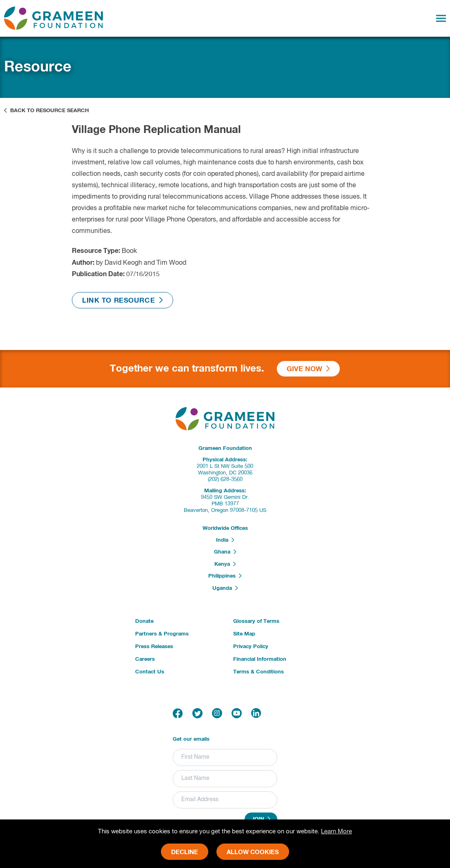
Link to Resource (123, 300)
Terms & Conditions (258, 672)
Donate (144, 621)
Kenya (225, 564)
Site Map (244, 634)
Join (261, 819)
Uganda (225, 588)
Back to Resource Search (47, 111)
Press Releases (154, 647)
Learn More (336, 831)
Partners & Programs (162, 634)
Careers (145, 659)
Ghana (225, 552)
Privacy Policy (251, 647)
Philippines (225, 576)
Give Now (308, 369)
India (225, 540)
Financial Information (260, 659)
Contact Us (150, 672)
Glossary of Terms (256, 621)
